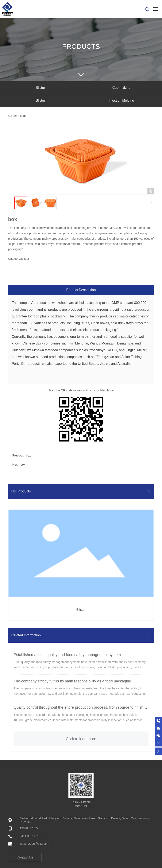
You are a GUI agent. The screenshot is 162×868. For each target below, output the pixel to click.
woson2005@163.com (34, 844)
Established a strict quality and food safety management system (67, 655)
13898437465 (29, 828)
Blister (40, 88)
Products (81, 46)
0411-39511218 (30, 836)
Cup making (121, 88)
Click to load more (81, 739)
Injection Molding (121, 100)
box (28, 455)
